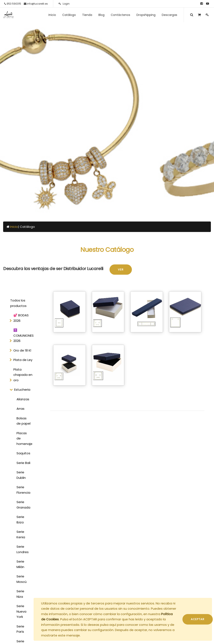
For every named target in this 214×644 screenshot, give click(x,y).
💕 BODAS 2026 (21, 318)
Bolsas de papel (24, 421)
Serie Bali (23, 463)
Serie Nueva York (21, 611)
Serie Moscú (22, 579)
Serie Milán (20, 564)
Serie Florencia (23, 490)
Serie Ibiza (20, 520)
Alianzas (23, 399)
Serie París (20, 629)
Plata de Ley (23, 360)
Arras (20, 409)
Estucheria (22, 390)
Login (64, 4)
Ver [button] (121, 270)
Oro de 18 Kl (22, 350)
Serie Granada (23, 505)
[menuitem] (52, 15)
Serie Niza (20, 594)
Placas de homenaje (24, 438)
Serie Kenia (21, 534)
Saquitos (23, 453)
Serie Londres (23, 549)
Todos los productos (18, 303)
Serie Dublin (21, 475)
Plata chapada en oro (23, 375)
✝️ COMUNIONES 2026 (24, 335)
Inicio (14, 227)
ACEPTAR (198, 619)
